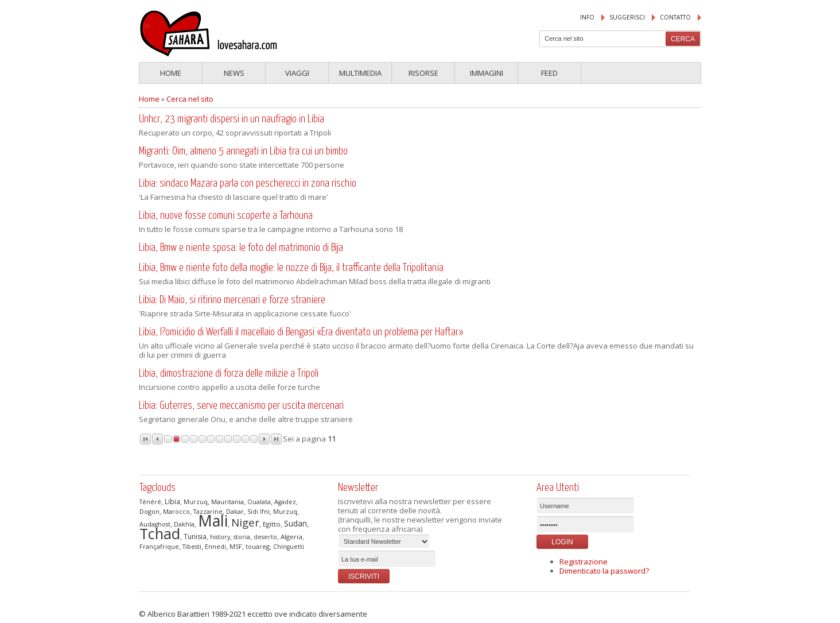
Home (171, 73)
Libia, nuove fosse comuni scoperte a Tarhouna (226, 216)
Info (587, 17)
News (234, 73)
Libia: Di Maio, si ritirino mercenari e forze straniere (232, 300)
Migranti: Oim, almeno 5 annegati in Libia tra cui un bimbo (243, 151)
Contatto (675, 17)
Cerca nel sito (190, 99)
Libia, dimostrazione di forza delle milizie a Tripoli (229, 374)
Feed (549, 73)
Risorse (423, 73)
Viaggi (297, 73)
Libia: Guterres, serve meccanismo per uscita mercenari (241, 406)
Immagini (487, 73)
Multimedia (360, 73)
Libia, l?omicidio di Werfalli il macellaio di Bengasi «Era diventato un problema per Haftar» (301, 332)
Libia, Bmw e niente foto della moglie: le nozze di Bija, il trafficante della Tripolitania (291, 268)
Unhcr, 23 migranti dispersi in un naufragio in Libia (232, 119)
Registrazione (584, 562)
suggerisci (627, 17)
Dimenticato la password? (604, 571)
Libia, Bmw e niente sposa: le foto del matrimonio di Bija (241, 248)
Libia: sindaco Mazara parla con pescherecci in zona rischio (248, 183)
